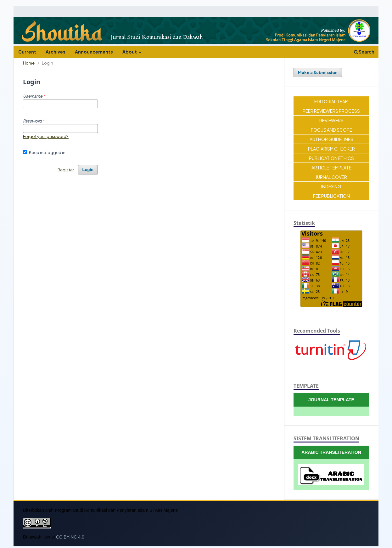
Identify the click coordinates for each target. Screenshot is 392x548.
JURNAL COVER (331, 177)
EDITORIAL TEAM (331, 101)
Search (364, 52)
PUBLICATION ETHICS (331, 158)
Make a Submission (318, 72)
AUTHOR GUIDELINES (331, 139)
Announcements (94, 52)
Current (27, 52)
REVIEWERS (331, 120)
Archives (56, 52)
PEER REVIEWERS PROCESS (331, 111)
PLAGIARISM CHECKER (331, 149)
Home (29, 63)
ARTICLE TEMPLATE (331, 168)
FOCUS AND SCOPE (331, 130)
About (130, 52)
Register (66, 170)
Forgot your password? (46, 136)
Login (88, 170)
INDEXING (331, 186)
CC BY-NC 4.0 (70, 537)
